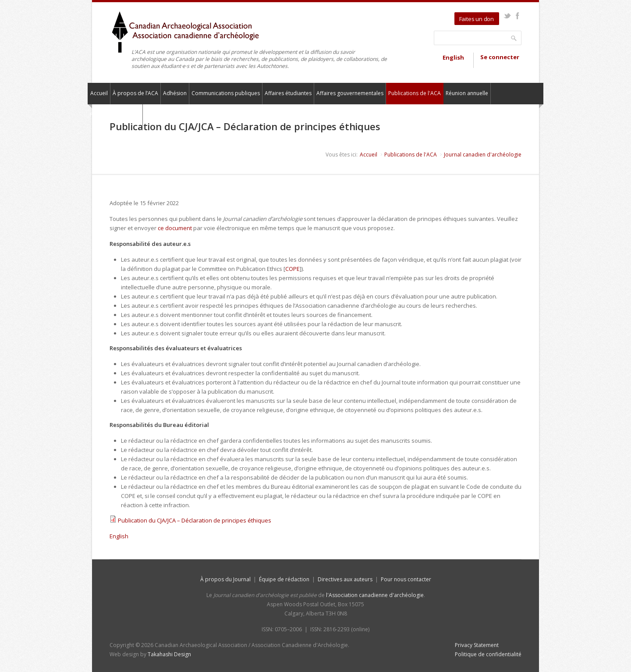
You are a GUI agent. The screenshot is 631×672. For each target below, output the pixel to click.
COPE (292, 269)
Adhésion (175, 93)
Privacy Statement (477, 645)
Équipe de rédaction (284, 579)
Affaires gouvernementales (350, 93)
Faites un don (477, 19)
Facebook (517, 16)
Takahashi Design (169, 654)
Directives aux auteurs (345, 579)
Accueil (99, 93)
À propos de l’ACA (135, 93)
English (453, 57)
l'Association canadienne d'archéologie (375, 595)
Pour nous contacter (115, 115)
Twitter (507, 16)
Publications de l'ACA (415, 93)
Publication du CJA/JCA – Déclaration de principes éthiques (195, 520)
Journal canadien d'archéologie (483, 155)
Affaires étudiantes (288, 93)
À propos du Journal (225, 579)
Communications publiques (226, 93)
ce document (175, 228)
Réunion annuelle (467, 93)
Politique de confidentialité (488, 654)
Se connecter (500, 57)
